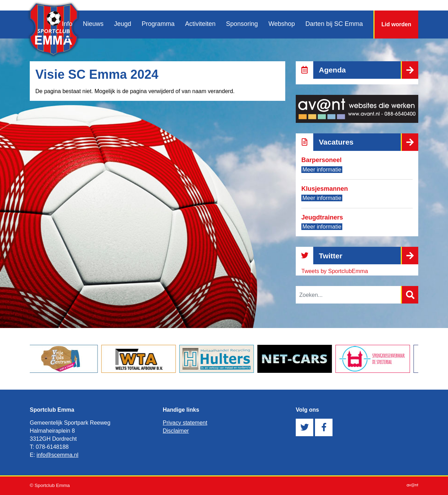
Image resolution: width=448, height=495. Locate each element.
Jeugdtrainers (322, 217)
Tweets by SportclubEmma (335, 271)
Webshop (282, 24)
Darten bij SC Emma (334, 24)
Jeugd (123, 24)
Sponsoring (242, 24)
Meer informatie (322, 170)
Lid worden (396, 24)
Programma (158, 24)
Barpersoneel (321, 160)
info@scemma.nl (58, 455)
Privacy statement (185, 423)
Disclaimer (176, 431)
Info (67, 24)
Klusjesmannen (325, 189)
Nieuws (93, 24)
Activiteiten (200, 24)
